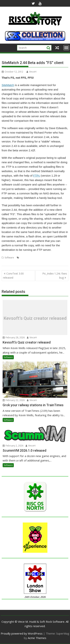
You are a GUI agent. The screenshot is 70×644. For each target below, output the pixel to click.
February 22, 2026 (14, 400)
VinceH (31, 72)
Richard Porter (42, 258)
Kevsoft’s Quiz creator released (35, 318)
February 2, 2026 (13, 446)
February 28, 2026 (14, 337)
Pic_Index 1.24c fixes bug (55, 276)
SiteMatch (8, 85)
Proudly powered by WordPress (22, 633)
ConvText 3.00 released (13, 276)
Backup (24, 258)
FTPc (37, 176)
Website (6, 262)
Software (9, 258)
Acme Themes (37, 638)
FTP (31, 258)
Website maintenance (23, 262)
